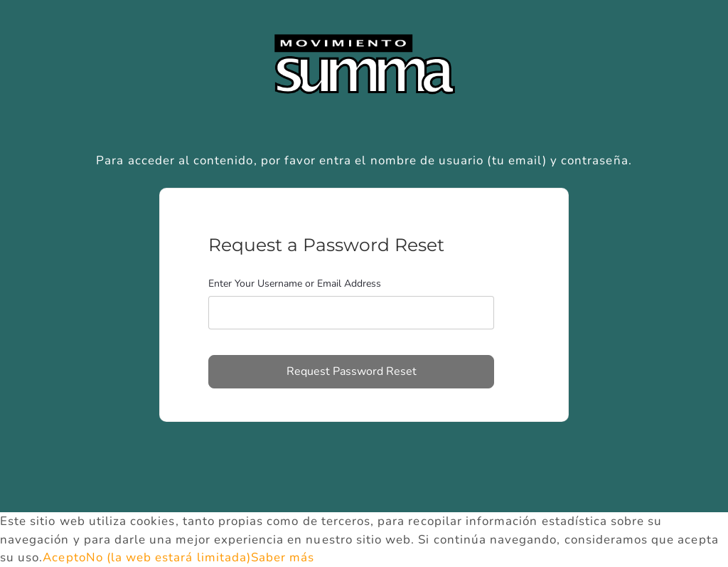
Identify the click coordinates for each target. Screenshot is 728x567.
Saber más (283, 557)
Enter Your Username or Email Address (295, 283)
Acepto (64, 557)
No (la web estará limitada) (168, 557)
